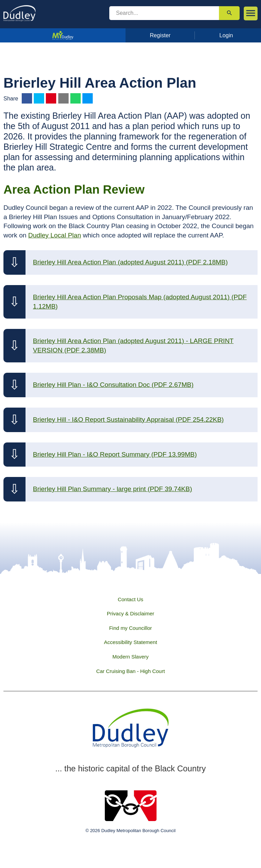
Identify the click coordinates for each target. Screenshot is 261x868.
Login (226, 35)
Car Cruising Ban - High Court (130, 671)
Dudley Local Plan (55, 235)
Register (160, 35)
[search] (164, 13)
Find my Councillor (130, 628)
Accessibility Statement (130, 642)
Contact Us (130, 599)
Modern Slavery (130, 657)
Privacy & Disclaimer (131, 613)
